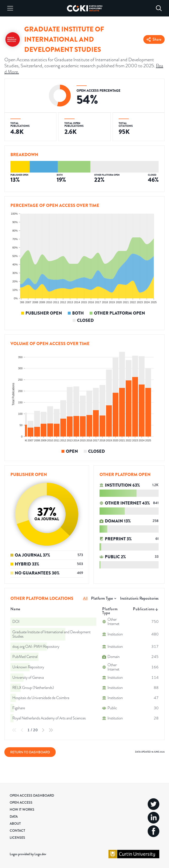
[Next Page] (43, 730)
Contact (17, 830)
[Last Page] (51, 730)
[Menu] (10, 8)
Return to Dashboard (30, 752)
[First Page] (14, 730)
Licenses (17, 838)
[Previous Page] (22, 730)
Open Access (21, 802)
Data (14, 816)
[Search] (159, 8)
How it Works (22, 809)
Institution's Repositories (139, 598)
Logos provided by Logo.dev (28, 854)
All (85, 598)
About (15, 823)
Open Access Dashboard (32, 795)
